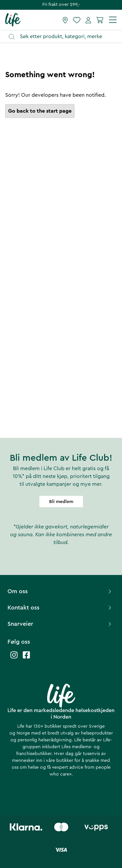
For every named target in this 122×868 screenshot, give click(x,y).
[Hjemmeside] (13, 20)
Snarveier (60, 624)
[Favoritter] (77, 20)
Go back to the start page (40, 111)
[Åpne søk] (64, 37)
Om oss (60, 591)
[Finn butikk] (65, 20)
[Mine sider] (88, 20)
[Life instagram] (14, 658)
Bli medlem (61, 502)
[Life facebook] (26, 658)
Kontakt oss (60, 608)
